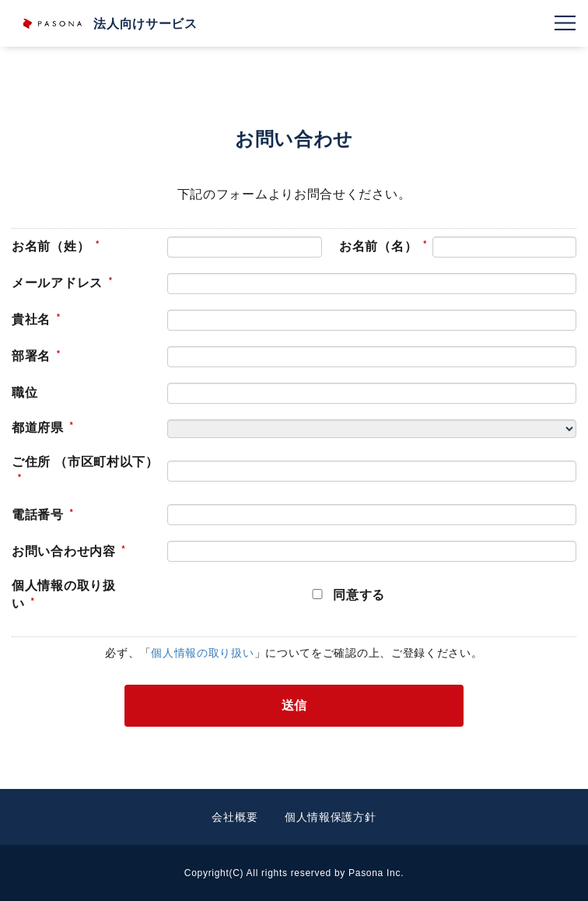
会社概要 (234, 817)
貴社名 (31, 319)
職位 (24, 393)
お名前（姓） (51, 246)
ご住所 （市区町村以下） (85, 462)
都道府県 (38, 428)
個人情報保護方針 (331, 817)
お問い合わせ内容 (64, 551)
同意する (359, 595)
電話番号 (38, 515)
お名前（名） (378, 246)
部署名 (31, 356)
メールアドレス (57, 283)
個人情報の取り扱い (64, 594)
